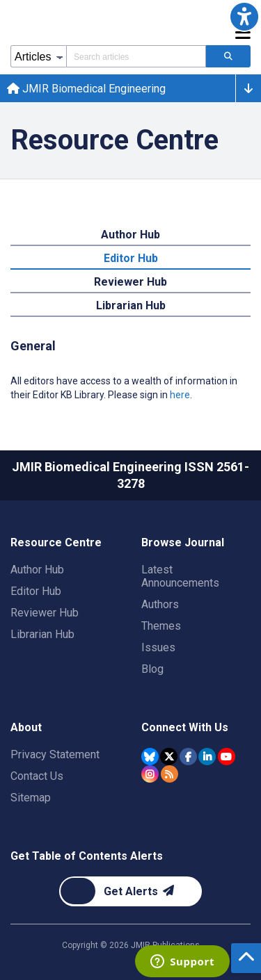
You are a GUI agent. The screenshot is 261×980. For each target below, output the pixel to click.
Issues (158, 647)
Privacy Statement (55, 754)
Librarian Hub (42, 634)
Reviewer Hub (45, 613)
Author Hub (37, 570)
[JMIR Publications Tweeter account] (169, 757)
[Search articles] (228, 56)
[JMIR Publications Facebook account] (188, 757)
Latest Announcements (180, 576)
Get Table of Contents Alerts (87, 856)
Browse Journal (183, 542)
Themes (161, 626)
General (33, 346)
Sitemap (31, 798)
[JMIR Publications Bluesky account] (150, 757)
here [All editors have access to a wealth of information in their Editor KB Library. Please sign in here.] (180, 395)
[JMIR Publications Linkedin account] (207, 757)
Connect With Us (185, 727)
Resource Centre (56, 542)
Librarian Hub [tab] (131, 305)
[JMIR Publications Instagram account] (150, 774)
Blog (152, 669)
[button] (244, 17)
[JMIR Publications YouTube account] (227, 757)
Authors (160, 604)
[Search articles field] (136, 56)
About (26, 727)
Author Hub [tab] (130, 235)
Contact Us (37, 776)
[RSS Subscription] (169, 774)
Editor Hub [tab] (131, 258)
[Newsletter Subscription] (130, 891)
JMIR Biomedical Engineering (86, 89)
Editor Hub (36, 591)
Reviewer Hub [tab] (130, 282)
